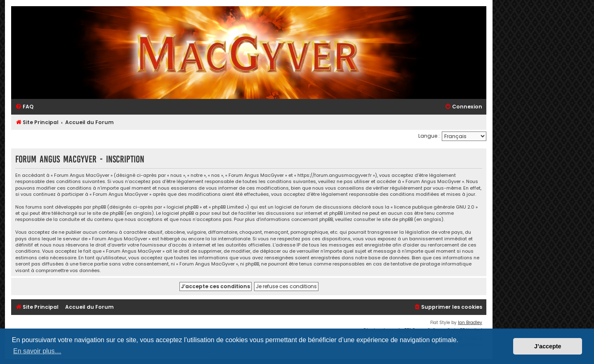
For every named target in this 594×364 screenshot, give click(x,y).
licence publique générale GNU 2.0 (434, 207)
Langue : (429, 136)
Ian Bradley (470, 323)
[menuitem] (24, 107)
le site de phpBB (105, 213)
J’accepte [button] (548, 346)
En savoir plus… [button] (37, 351)
